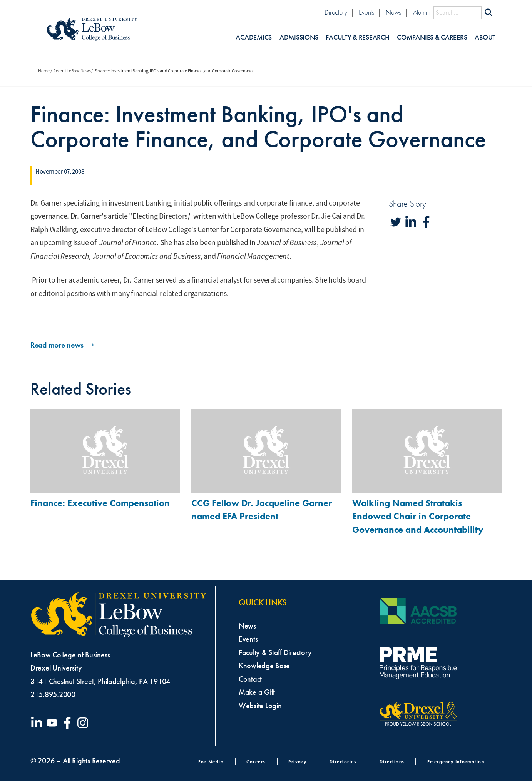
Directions (392, 762)
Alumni (421, 13)
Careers (256, 762)
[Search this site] (458, 13)
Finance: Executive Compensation (100, 503)
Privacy (298, 762)
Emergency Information (456, 762)
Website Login (260, 706)
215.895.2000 (53, 694)
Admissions (299, 38)
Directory (336, 13)
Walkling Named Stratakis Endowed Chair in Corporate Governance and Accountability (418, 516)
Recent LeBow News (72, 71)
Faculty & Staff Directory (275, 652)
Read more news (63, 345)
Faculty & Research (357, 38)
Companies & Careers (432, 38)
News (393, 13)
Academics (254, 38)
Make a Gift (257, 692)
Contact (250, 679)
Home (44, 71)
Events (366, 13)
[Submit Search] (489, 13)
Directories (343, 762)
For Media (211, 762)
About (485, 38)
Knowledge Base (264, 666)
